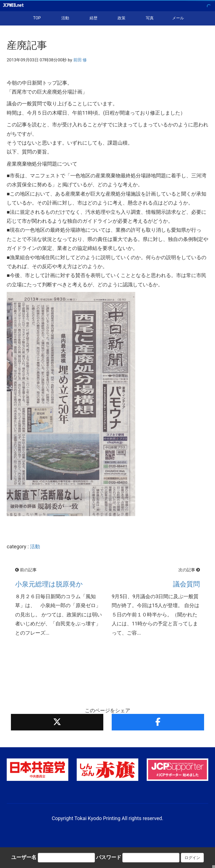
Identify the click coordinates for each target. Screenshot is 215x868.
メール (178, 18)
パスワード (109, 857)
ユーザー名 (24, 857)
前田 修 (80, 60)
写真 (150, 18)
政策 (121, 18)
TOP (37, 18)
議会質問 (186, 584)
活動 (65, 18)
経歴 (94, 18)
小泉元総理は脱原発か (49, 584)
